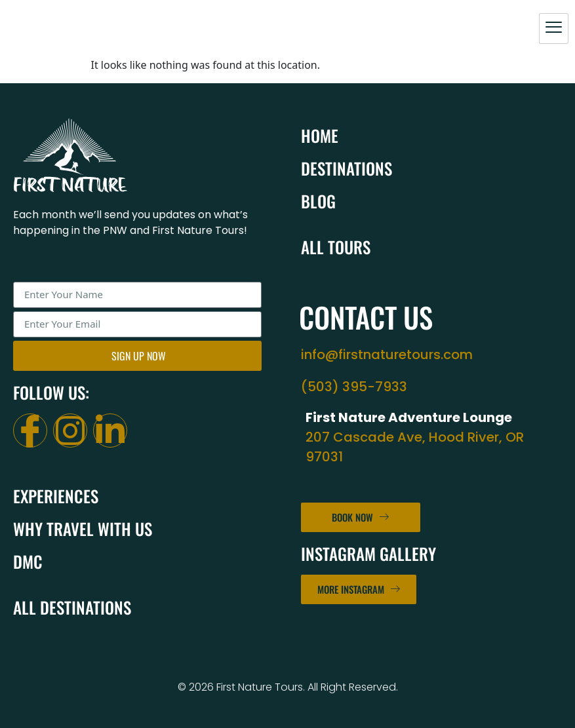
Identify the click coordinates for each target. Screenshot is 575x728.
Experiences (56, 496)
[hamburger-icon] (554, 29)
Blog (318, 201)
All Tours (336, 247)
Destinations (347, 168)
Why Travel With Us (83, 528)
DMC (28, 561)
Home (320, 135)
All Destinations (72, 607)
